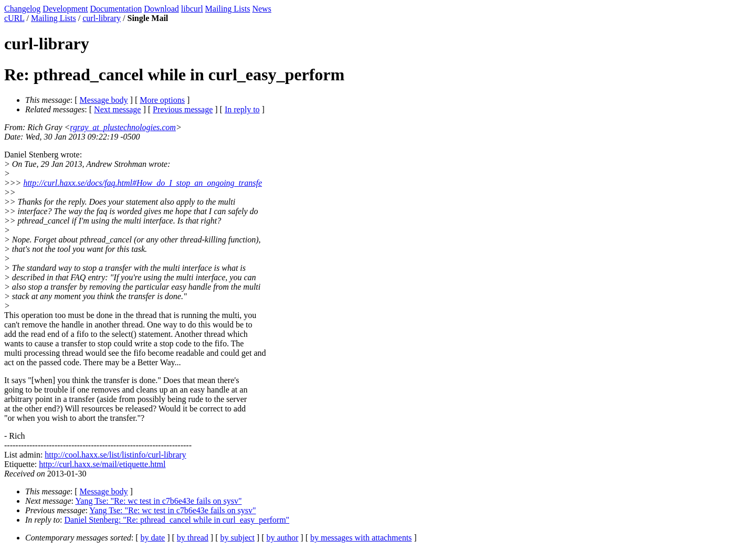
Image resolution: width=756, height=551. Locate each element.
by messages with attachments (361, 538)
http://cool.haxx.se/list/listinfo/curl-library (115, 455)
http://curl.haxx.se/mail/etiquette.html (102, 464)
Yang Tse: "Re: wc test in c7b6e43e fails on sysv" (158, 501)
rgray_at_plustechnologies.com (123, 127)
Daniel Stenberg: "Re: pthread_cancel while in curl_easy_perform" (177, 520)
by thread (193, 538)
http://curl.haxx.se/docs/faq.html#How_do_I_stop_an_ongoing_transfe (143, 183)
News (261, 9)
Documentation (116, 9)
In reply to (242, 109)
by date (153, 538)
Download (161, 9)
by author (282, 538)
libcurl (192, 9)
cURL (14, 18)
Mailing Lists (228, 9)
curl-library (102, 18)
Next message (117, 109)
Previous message (183, 109)
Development (65, 9)
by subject (238, 538)
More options (162, 100)
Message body (104, 100)
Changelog (22, 9)
